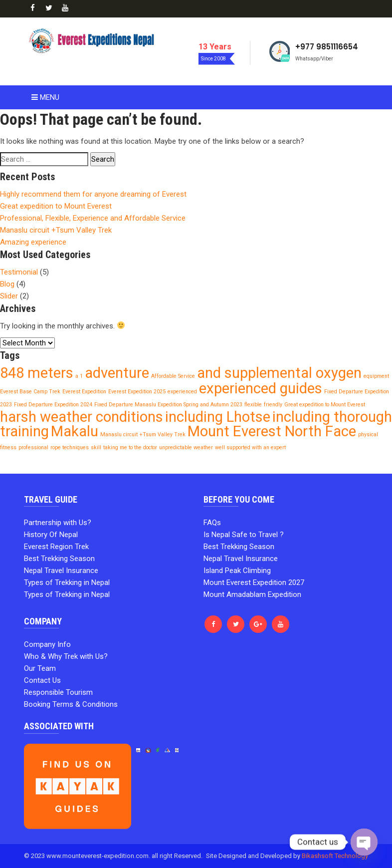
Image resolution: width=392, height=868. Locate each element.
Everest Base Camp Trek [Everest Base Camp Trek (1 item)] (30, 392)
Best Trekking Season (59, 559)
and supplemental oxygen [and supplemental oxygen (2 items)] (279, 373)
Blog (7, 284)
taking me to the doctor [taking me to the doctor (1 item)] (130, 447)
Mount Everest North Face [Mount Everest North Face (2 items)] (272, 431)
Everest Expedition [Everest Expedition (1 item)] (84, 392)
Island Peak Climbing (237, 571)
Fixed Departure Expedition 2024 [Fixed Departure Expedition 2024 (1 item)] (53, 405)
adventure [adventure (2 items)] (117, 373)
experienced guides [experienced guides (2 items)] (261, 388)
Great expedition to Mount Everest (56, 206)
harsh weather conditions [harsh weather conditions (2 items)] (82, 417)
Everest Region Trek (56, 547)
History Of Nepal (51, 535)
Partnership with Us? (58, 523)
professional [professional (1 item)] (33, 447)
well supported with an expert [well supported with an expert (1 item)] (250, 447)
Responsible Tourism (58, 692)
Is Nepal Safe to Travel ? (244, 535)
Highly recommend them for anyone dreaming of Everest (93, 194)
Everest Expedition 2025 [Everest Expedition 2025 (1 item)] (137, 392)
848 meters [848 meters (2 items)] (37, 373)
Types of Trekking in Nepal (67, 582)
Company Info (47, 644)
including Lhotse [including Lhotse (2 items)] (218, 417)
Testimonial (19, 272)
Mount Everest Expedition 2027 (254, 582)
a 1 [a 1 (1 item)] (79, 376)
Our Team (40, 668)
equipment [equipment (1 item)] (376, 376)
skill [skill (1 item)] (96, 447)
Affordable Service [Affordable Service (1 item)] (173, 376)
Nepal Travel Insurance (61, 571)
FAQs (212, 523)
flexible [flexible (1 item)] (253, 405)
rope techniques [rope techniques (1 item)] (70, 447)
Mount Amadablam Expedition (252, 594)
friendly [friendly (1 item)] (273, 405)
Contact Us (42, 680)
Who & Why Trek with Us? (66, 656)
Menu (45, 97)
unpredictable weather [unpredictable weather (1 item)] (186, 447)
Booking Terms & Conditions (71, 704)
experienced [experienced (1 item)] (182, 392)
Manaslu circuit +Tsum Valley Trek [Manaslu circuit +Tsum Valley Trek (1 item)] (143, 434)
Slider (9, 296)
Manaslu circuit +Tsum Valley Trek (56, 230)
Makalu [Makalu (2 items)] (75, 431)
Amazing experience (33, 242)
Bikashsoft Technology (335, 856)
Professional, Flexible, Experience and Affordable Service (93, 218)
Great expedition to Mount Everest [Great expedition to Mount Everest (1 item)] (325, 405)
